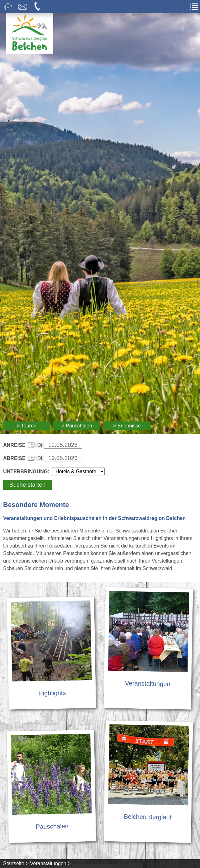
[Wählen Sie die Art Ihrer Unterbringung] (78, 471)
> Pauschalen (77, 426)
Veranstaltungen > (50, 863)
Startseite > (16, 863)
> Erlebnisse (127, 426)
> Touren (27, 426)
